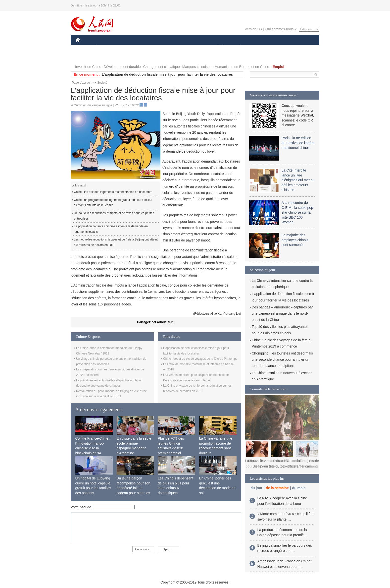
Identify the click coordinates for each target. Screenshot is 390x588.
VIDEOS (85, 57)
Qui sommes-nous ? (281, 29)
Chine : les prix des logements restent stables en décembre (113, 192)
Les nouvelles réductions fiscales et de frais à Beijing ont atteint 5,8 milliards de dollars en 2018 (116, 242)
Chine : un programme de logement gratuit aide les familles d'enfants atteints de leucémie (113, 203)
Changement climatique (162, 67)
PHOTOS (302, 47)
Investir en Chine (88, 67)
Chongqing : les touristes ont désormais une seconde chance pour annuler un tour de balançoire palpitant (282, 359)
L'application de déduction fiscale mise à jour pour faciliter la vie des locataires (167, 74)
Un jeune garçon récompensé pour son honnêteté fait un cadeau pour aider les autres (133, 488)
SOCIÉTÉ (216, 47)
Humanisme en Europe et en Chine (242, 67)
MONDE (128, 47)
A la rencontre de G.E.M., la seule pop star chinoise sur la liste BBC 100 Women (297, 212)
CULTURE (194, 47)
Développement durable (122, 67)
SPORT (258, 47)
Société (102, 83)
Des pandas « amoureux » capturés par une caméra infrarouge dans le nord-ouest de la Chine (282, 313)
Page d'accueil (82, 83)
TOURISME (279, 47)
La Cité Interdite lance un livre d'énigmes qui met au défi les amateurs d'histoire (298, 180)
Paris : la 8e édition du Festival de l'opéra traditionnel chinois (298, 143)
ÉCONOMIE (106, 47)
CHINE (84, 47)
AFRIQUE (149, 47)
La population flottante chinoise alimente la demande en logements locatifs (111, 229)
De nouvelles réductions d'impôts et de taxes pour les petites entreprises (114, 216)
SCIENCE (171, 47)
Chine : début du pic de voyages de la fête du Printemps (200, 359)
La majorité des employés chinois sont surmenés (295, 240)
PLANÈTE (238, 47)
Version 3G (253, 29)
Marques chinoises (197, 67)
